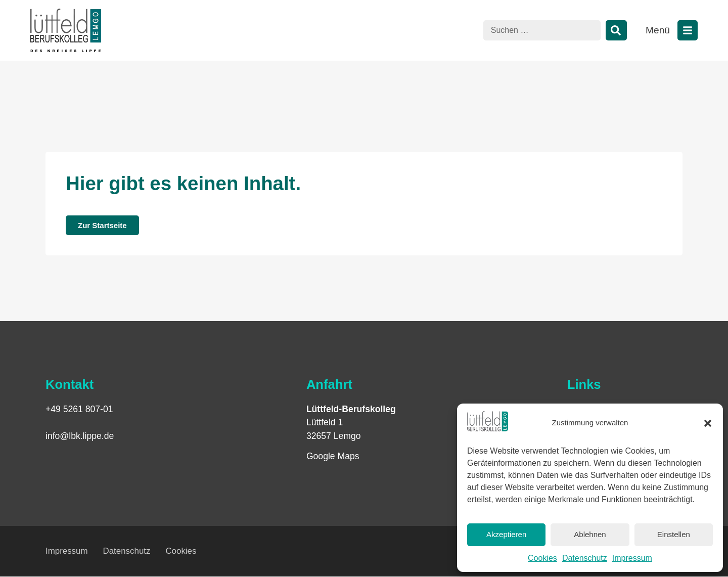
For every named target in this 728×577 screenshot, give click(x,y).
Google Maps (333, 456)
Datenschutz (585, 558)
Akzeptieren (506, 534)
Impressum (632, 558)
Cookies (542, 558)
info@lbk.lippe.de (80, 436)
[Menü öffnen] (688, 30)
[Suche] (616, 30)
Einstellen (674, 534)
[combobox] (542, 30)
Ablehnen (590, 534)
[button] (708, 423)
